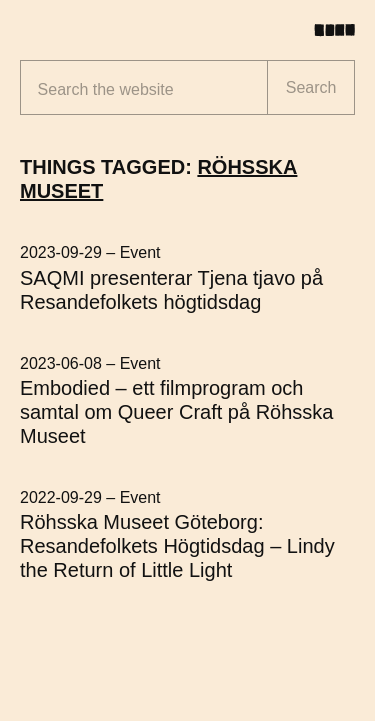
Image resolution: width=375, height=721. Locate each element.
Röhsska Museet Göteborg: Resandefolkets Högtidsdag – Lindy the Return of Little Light (177, 546)
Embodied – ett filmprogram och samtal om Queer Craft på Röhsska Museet (176, 412)
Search (311, 87)
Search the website (106, 89)
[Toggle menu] (342, 30)
